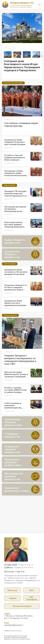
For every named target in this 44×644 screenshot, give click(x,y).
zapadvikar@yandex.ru (14, 625)
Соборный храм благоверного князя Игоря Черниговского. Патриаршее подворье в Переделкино (22, 66)
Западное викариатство (22, 3)
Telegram (13, 598)
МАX (32, 590)
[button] (6, 47)
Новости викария (10, 264)
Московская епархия (22, 606)
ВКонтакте (13, 590)
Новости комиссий (10, 315)
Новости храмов (9, 185)
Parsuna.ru (18, 631)
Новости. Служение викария (13, 83)
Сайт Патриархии (32, 598)
